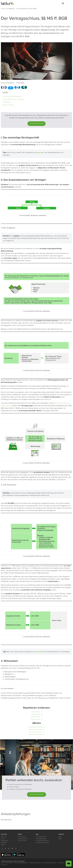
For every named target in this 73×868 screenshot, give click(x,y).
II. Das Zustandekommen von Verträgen (13, 99)
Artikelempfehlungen (8, 105)
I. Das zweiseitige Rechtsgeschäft (12, 97)
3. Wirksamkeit (6, 102)
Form (14, 674)
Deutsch (4, 865)
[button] (63, 3)
